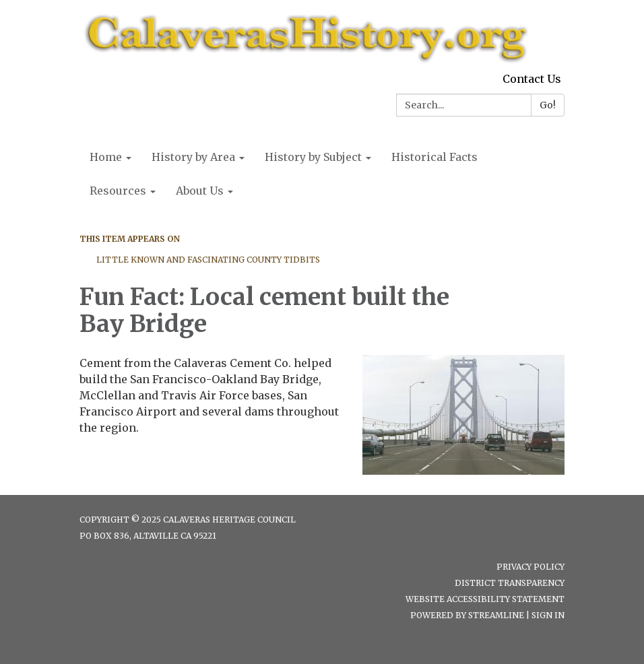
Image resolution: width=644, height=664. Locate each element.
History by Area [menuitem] (193, 157)
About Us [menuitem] (200, 191)
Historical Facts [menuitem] (434, 157)
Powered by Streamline (467, 615)
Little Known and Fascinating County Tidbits (208, 260)
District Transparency (510, 583)
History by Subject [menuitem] (313, 157)
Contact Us (532, 79)
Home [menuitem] (106, 157)
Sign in (548, 615)
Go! (548, 105)
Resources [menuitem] (118, 191)
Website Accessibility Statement (485, 599)
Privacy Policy (530, 567)
